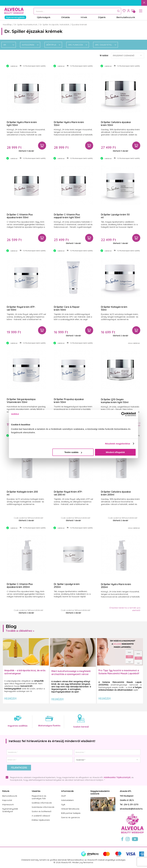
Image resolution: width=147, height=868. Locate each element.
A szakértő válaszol (41, 816)
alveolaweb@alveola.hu (131, 809)
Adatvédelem (67, 800)
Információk (67, 791)
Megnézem (10, 698)
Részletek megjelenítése (118, 444)
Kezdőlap (7, 25)
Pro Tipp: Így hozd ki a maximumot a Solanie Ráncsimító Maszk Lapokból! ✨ (119, 673)
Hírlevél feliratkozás (70, 809)
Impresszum (8, 804)
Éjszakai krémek (79, 25)
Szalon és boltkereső (41, 811)
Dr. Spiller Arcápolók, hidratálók (54, 25)
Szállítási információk (42, 803)
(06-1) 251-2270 (131, 804)
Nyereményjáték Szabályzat (10, 810)
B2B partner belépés (71, 813)
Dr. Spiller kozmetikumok (26, 25)
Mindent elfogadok (115, 452)
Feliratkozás (19, 768)
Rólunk (6, 791)
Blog (11, 626)
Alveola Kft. (126, 791)
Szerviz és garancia (70, 817)
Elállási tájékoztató (41, 820)
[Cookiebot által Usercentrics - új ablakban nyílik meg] (123, 414)
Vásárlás (36, 791)
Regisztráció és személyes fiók (39, 797)
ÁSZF (64, 796)
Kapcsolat (7, 800)
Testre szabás (73, 452)
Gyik (63, 804)
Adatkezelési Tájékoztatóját (117, 777)
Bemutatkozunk (10, 796)
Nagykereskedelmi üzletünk (100, 792)
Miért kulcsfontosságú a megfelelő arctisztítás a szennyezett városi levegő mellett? (71, 674)
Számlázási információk (43, 807)
